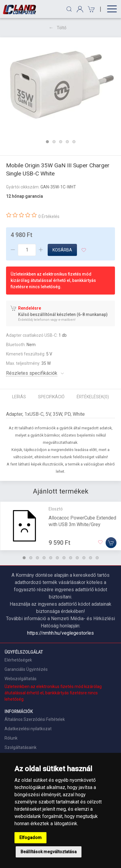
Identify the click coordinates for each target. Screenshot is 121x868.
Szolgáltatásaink (21, 747)
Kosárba (62, 250)
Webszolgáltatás (21, 679)
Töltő (62, 28)
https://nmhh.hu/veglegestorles (61, 633)
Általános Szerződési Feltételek (35, 719)
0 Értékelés (49, 216)
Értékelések (93, 397)
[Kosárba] (111, 542)
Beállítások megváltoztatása (49, 852)
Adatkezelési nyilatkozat (28, 729)
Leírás (19, 397)
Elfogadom (30, 838)
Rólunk (11, 738)
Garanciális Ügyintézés (26, 669)
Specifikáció (51, 397)
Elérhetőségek (18, 660)
